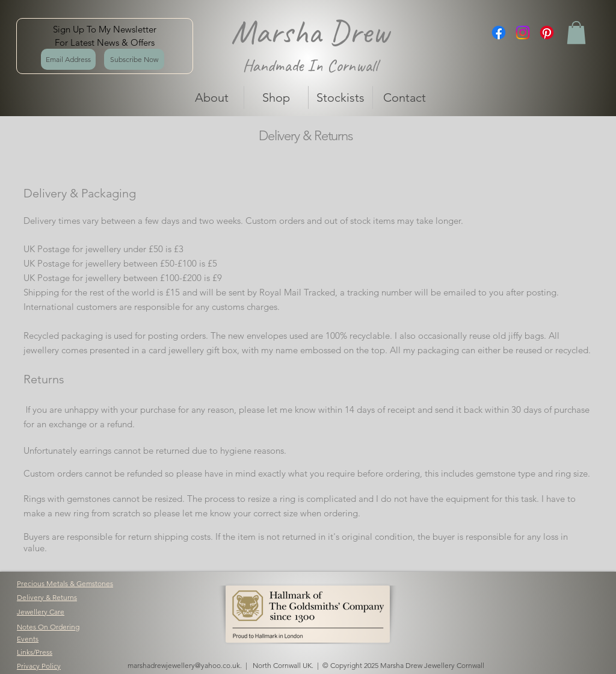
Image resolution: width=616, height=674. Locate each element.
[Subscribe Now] (134, 59)
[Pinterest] (547, 32)
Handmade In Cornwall (310, 65)
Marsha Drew (310, 32)
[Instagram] (523, 32)
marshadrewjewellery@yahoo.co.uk (184, 665)
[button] (576, 32)
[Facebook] (499, 32)
